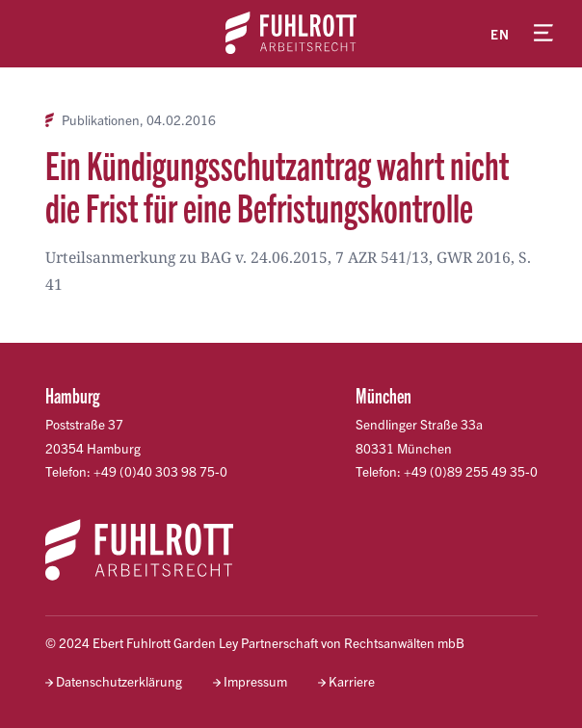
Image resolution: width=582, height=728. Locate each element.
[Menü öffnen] (543, 34)
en (500, 34)
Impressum (255, 681)
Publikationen (101, 120)
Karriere (352, 681)
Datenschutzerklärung (119, 681)
